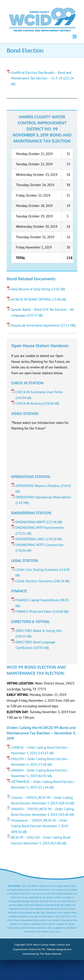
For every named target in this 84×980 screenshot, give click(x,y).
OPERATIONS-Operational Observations (43, 497)
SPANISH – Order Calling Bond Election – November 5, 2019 (40, 773)
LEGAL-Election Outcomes (34, 581)
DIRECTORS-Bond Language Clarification (35, 645)
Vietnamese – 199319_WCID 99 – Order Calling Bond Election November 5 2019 (40, 823)
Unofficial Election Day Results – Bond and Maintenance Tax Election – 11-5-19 (41, 75)
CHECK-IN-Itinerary (29, 403)
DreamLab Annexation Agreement (35, 325)
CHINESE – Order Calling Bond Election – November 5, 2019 (40, 750)
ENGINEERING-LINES (30, 539)
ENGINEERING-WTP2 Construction (39, 545)
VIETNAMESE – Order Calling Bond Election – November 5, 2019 (43, 785)
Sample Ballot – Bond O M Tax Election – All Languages (42, 312)
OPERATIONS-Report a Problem (38, 486)
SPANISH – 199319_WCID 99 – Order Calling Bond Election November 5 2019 (42, 812)
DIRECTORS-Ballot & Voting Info (39, 631)
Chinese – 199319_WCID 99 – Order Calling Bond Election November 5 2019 (42, 800)
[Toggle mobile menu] (75, 37)
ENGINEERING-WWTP (30, 522)
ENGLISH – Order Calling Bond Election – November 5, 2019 (40, 762)
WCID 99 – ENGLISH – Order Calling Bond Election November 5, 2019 (41, 840)
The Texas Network (51, 954)
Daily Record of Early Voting (31, 289)
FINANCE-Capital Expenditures (37, 600)
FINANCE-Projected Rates (34, 611)
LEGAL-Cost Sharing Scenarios (37, 570)
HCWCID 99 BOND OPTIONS (31, 299)
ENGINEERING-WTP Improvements (40, 528)
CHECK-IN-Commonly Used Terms (39, 392)
